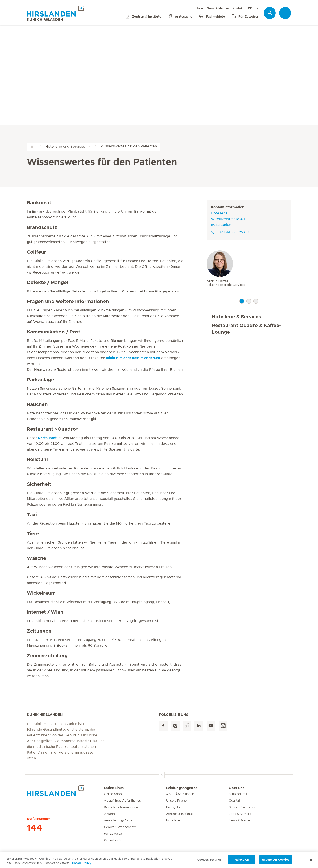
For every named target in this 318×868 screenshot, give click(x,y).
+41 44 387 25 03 (230, 232)
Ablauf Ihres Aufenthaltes (122, 801)
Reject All (242, 862)
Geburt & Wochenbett (120, 827)
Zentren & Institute (179, 814)
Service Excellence (242, 807)
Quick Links (114, 788)
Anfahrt (109, 814)
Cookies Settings (209, 862)
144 (34, 828)
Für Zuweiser (113, 834)
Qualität (234, 801)
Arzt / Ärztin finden (180, 794)
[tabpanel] (249, 274)
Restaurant (47, 438)
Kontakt (238, 8)
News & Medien (218, 8)
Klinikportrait (238, 794)
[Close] (311, 862)
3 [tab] (256, 301)
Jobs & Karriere (240, 814)
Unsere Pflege (176, 801)
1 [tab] (242, 301)
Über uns (237, 788)
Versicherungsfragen (119, 821)
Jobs (200, 8)
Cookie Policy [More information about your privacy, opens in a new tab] (82, 865)
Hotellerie (173, 821)
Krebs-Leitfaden (116, 840)
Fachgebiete (175, 807)
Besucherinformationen (121, 807)
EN (257, 8)
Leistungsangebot (182, 788)
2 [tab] (249, 301)
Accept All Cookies (276, 862)
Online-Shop (113, 794)
